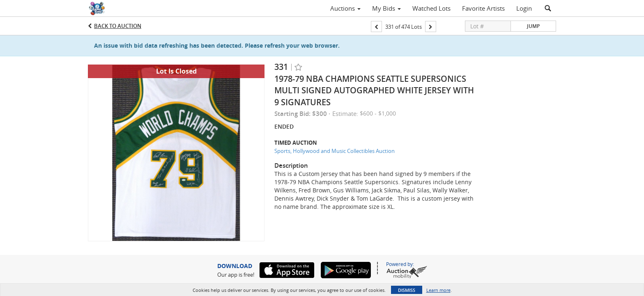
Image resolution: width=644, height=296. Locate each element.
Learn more (438, 290)
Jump (533, 26)
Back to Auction (118, 26)
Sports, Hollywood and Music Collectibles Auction (335, 151)
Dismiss (407, 290)
